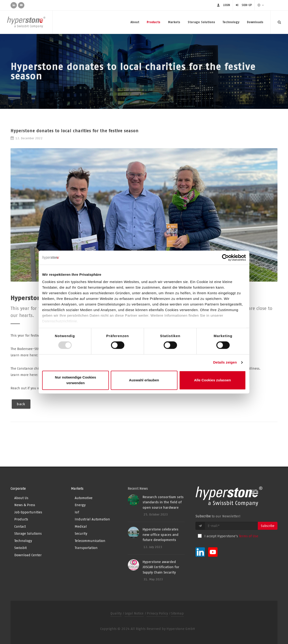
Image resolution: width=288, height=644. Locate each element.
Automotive (84, 498)
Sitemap (177, 613)
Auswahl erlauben (144, 380)
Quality (116, 613)
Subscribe (268, 526)
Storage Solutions (201, 22)
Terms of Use (249, 536)
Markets (174, 22)
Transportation (86, 548)
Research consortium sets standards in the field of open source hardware (163, 502)
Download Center (28, 555)
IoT (77, 512)
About (135, 22)
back (21, 404)
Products (154, 22)
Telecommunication (90, 541)
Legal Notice (134, 613)
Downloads (255, 22)
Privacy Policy (157, 613)
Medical (81, 526)
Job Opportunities (28, 512)
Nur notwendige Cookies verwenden (76, 380)
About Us (21, 498)
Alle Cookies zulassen (213, 380)
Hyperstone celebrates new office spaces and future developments (161, 534)
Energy (80, 505)
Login (227, 5)
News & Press (25, 505)
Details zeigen (225, 362)
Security (81, 533)
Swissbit (20, 548)
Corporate (18, 488)
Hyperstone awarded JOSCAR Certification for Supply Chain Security (161, 567)
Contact (20, 526)
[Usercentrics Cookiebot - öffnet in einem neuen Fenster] (225, 258)
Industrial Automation (92, 519)
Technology (231, 22)
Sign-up (247, 5)
